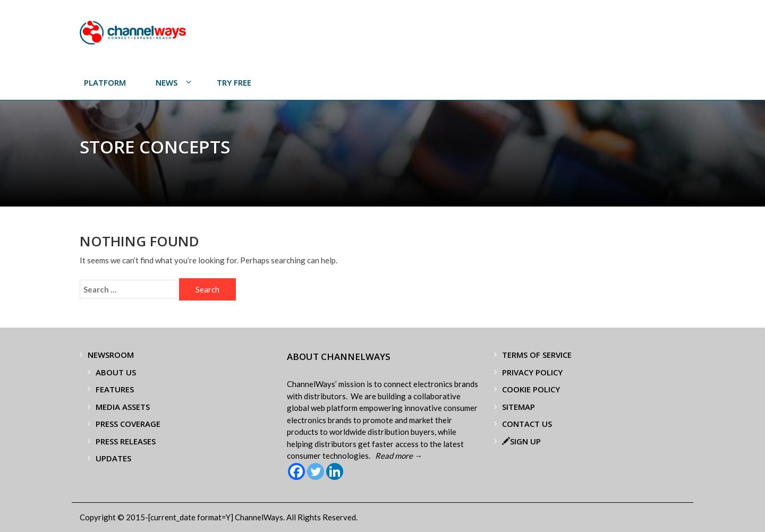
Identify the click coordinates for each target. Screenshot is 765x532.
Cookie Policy (531, 389)
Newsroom (111, 355)
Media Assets (123, 407)
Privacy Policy (532, 372)
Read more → (399, 456)
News (167, 82)
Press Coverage (128, 424)
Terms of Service (537, 355)
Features (115, 389)
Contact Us (527, 424)
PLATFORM (105, 82)
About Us (116, 372)
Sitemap (518, 407)
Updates (113, 458)
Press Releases (126, 441)
